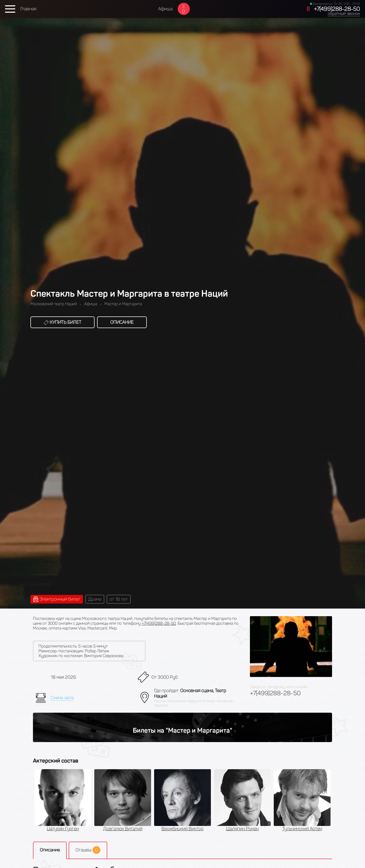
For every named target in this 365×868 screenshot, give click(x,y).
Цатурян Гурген (63, 829)
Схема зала (62, 698)
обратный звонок (344, 14)
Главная (28, 9)
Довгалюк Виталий (123, 829)
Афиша (165, 9)
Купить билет (62, 322)
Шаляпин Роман (242, 829)
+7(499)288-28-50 (337, 9)
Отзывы (88, 850)
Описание (122, 322)
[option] (63, 800)
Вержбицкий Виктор (182, 829)
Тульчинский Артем (302, 829)
